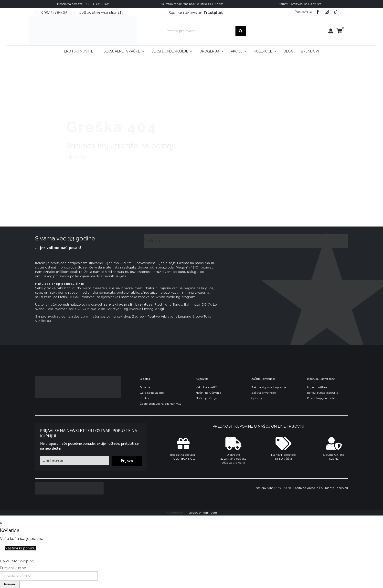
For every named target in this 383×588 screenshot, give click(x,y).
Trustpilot (152, 241)
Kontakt (145, 398)
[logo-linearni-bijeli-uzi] (78, 378)
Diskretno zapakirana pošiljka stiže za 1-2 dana (233, 459)
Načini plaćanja (206, 398)
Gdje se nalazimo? (152, 393)
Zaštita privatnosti (264, 393)
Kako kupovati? (206, 387)
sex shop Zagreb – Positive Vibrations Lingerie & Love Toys (164, 316)
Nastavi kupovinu (20, 548)
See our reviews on (196, 13)
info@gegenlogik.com (201, 513)
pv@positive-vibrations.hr (101, 12)
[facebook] (318, 12)
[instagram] (327, 12)
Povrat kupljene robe (321, 398)
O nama (145, 387)
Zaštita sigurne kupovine (269, 387)
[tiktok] (336, 12)
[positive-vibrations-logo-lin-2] (83, 18)
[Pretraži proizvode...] (199, 31)
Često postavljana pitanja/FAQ (160, 404)
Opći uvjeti (259, 398)
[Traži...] (241, 31)
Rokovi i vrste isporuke (323, 393)
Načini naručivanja (208, 393)
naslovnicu (101, 157)
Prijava (127, 461)
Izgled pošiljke (317, 387)
